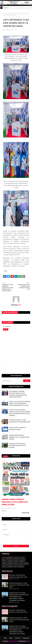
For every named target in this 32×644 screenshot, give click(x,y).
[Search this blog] (12, 381)
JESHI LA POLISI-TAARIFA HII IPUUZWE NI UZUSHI (17, 429)
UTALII (4, 566)
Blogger (28, 641)
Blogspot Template (13, 641)
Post (5, 30)
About (11, 638)
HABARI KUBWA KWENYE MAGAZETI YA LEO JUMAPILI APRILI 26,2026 (19, 437)
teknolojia (21, 566)
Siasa (21, 563)
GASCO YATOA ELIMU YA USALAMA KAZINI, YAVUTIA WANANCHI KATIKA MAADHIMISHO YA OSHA (20, 403)
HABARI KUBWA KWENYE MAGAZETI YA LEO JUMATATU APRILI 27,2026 (15, 502)
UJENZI (26, 563)
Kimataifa (10, 561)
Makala (4, 563)
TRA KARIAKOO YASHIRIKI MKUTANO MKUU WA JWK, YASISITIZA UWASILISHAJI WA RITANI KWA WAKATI (18, 394)
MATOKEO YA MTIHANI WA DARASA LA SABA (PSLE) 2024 (18, 576)
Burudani (17, 558)
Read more (26, 513)
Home (5, 14)
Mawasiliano (26, 638)
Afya (4, 558)
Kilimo (4, 561)
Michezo (10, 563)
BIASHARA (10, 558)
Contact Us (18, 638)
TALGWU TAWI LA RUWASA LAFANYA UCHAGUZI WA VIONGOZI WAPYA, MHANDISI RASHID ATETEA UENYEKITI (20, 413)
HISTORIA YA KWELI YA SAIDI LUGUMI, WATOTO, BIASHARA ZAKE (20, 421)
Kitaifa (16, 561)
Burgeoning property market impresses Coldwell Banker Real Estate (19, 585)
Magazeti (22, 561)
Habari (8, 14)
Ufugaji (10, 566)
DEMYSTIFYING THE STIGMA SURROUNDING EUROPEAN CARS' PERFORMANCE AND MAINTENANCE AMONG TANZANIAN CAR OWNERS (19, 597)
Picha (16, 563)
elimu (15, 566)
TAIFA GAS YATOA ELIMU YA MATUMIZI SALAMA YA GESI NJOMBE (17, 445)
